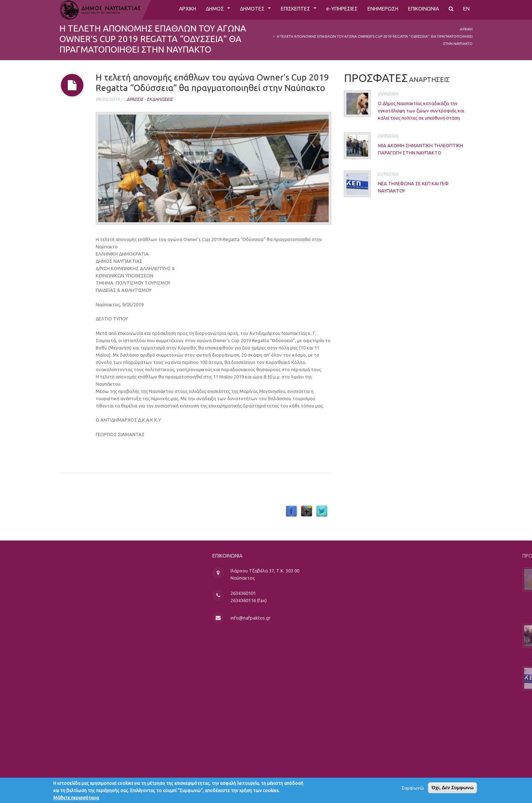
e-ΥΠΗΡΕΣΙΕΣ (331, 10)
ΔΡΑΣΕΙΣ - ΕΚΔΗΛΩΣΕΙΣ (150, 99)
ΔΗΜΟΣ (194, 10)
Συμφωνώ (413, 789)
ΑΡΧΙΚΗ (164, 10)
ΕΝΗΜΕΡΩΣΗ (376, 10)
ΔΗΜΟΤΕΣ (234, 10)
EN (466, 10)
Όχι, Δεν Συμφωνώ (452, 789)
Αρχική (466, 29)
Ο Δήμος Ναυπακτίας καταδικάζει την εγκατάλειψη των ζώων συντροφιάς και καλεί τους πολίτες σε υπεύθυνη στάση (410, 110)
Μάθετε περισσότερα (76, 799)
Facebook (291, 512)
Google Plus (307, 512)
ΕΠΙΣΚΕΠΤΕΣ (281, 10)
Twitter (322, 512)
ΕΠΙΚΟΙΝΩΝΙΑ (421, 10)
